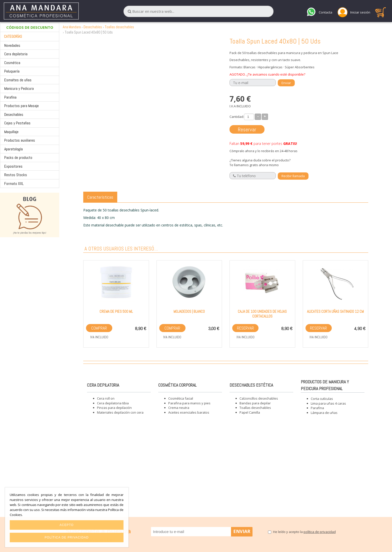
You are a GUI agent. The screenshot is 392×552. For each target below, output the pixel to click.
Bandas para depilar (255, 403)
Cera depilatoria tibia (113, 403)
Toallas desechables (119, 27)
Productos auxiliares (20, 140)
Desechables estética (251, 385)
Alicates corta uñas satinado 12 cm (335, 311)
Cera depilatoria (16, 54)
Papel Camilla (250, 412)
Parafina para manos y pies (189, 403)
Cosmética (12, 63)
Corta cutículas (322, 399)
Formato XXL (14, 184)
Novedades (12, 45)
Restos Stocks (16, 175)
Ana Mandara (72, 27)
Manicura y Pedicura (19, 88)
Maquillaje (11, 132)
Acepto (66, 525)
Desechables (14, 114)
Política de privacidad (66, 537)
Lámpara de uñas (324, 413)
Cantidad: (237, 117)
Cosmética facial (181, 398)
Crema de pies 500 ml (116, 311)
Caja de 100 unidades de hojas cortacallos (262, 314)
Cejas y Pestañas (17, 123)
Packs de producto (18, 158)
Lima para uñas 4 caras (328, 403)
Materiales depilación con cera (120, 412)
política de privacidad (320, 532)
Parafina (10, 97)
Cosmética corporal (177, 385)
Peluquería (12, 71)
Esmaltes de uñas (18, 80)
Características (100, 197)
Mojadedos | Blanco (189, 311)
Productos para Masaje (21, 106)
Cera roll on (106, 398)
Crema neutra (179, 408)
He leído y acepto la (304, 532)
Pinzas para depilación (114, 408)
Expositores (13, 166)
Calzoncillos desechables (259, 398)
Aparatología (13, 149)
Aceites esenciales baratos (189, 412)
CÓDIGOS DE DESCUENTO (30, 27)
